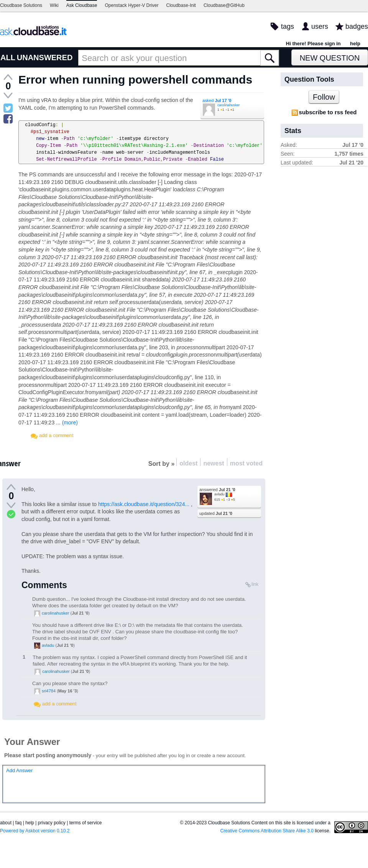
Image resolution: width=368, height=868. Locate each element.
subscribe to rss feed (328, 112)
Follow (324, 97)
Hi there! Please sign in (313, 44)
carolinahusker (229, 105)
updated (216, 513)
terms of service (86, 823)
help (355, 44)
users (320, 26)
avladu (219, 494)
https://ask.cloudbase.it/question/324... (144, 504)
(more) (70, 422)
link (255, 584)
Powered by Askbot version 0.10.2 (35, 831)
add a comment (56, 435)
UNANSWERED (45, 58)
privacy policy (52, 823)
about (6, 823)
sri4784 (49, 691)
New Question (330, 58)
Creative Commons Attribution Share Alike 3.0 (267, 831)
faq (19, 823)
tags (287, 26)
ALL (8, 58)
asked (217, 100)
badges (357, 26)
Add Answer (19, 770)
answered (217, 490)
